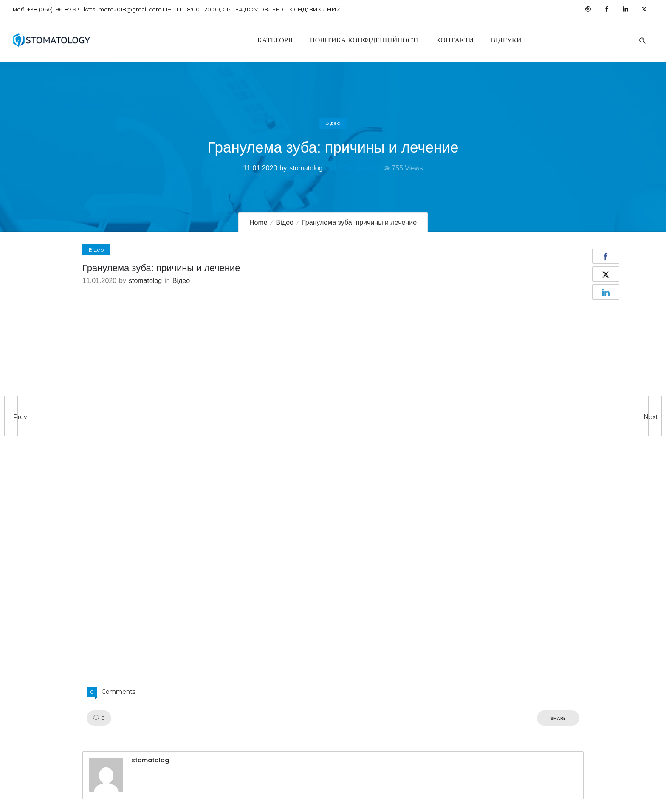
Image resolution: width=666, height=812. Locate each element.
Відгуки (506, 40)
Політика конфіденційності (365, 40)
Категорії (275, 40)
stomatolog (306, 168)
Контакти (455, 40)
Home (258, 222)
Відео (285, 222)
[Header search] (642, 40)
